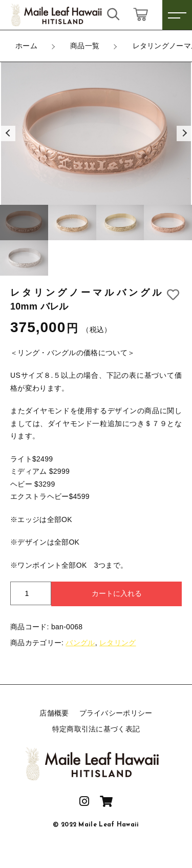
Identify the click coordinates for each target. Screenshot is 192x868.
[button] (8, 133)
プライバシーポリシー (116, 713)
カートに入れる (117, 593)
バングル (80, 643)
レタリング (118, 643)
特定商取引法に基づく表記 (96, 729)
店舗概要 (54, 713)
